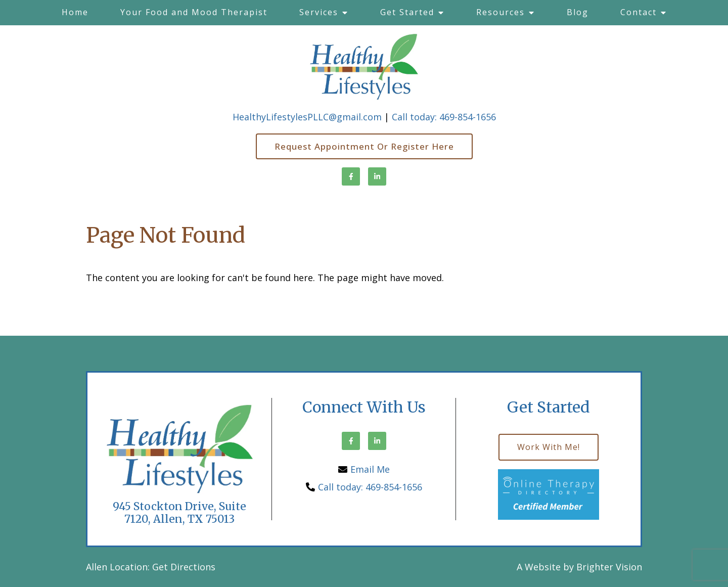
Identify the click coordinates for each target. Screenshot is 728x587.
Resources (500, 12)
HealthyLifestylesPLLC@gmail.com (307, 117)
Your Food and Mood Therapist (194, 12)
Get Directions (184, 567)
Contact (639, 12)
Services (319, 12)
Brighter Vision (609, 567)
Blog (578, 12)
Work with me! (549, 447)
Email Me (370, 469)
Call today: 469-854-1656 (444, 117)
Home (75, 12)
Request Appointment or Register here (364, 146)
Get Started (407, 12)
